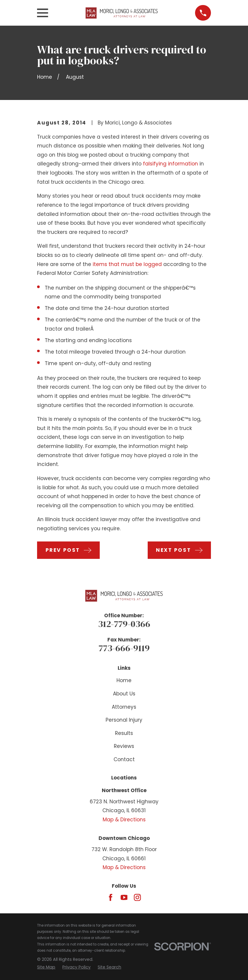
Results (124, 733)
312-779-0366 (124, 624)
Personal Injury (124, 720)
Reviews (124, 746)
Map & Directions (124, 820)
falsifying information (170, 164)
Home (124, 680)
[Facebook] (111, 897)
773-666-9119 (124, 648)
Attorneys (124, 707)
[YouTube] (124, 897)
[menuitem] (46, 967)
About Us (124, 694)
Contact (124, 759)
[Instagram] (137, 897)
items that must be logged (127, 264)
